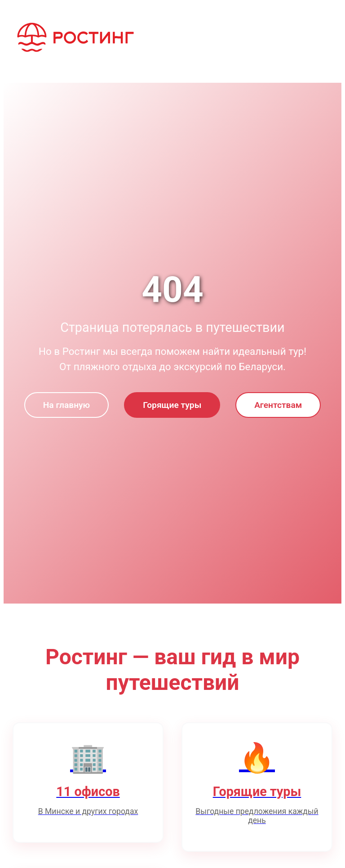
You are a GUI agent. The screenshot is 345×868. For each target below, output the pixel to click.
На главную (66, 405)
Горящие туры (172, 405)
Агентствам (278, 405)
